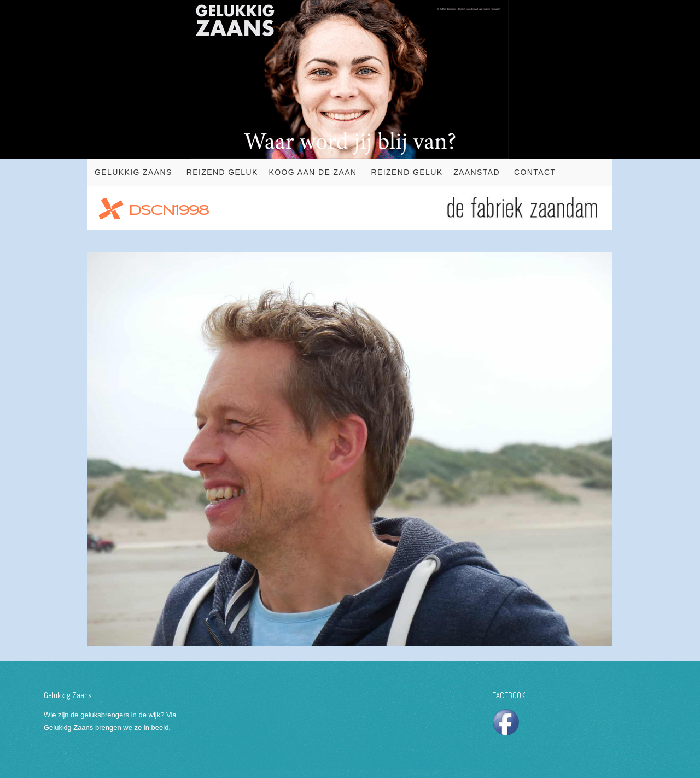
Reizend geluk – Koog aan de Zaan (272, 172)
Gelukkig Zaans (133, 172)
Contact (535, 172)
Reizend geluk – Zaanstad (435, 172)
